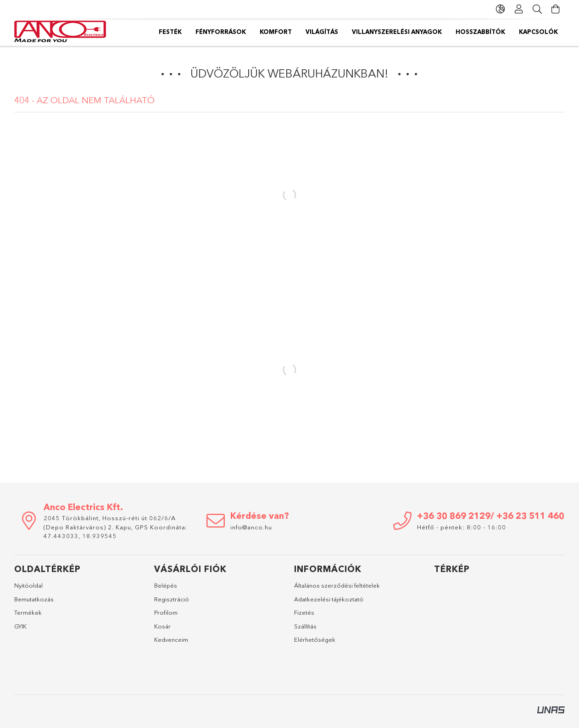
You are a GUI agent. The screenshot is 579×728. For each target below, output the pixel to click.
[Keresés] (537, 9)
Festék (546, 32)
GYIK (20, 626)
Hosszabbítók (236, 32)
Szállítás (305, 626)
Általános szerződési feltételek (337, 585)
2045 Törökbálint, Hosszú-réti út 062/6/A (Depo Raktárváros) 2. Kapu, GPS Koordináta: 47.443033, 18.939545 (116, 527)
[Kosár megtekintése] (556, 9)
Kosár (162, 626)
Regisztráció (172, 599)
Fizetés (304, 612)
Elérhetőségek (315, 639)
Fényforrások (496, 32)
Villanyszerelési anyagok (320, 32)
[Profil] (519, 9)
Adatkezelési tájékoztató (329, 599)
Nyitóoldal (28, 585)
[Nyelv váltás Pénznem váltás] (501, 9)
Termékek (28, 612)
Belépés (166, 585)
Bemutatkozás (34, 599)
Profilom (166, 612)
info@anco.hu (251, 527)
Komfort (441, 32)
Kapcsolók (178, 32)
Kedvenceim (171, 639)
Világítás (395, 32)
